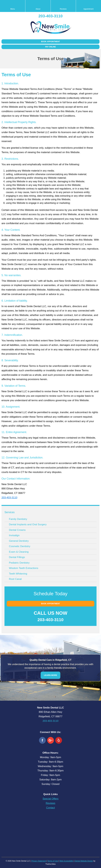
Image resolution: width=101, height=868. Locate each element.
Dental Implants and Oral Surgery (28, 524)
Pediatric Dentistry (19, 563)
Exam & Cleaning (19, 552)
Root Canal (15, 579)
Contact (50, 808)
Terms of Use (53, 861)
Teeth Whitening (18, 574)
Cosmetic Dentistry (20, 546)
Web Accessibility (66, 861)
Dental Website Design (84, 861)
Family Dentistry (18, 519)
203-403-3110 (51, 16)
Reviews (50, 803)
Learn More (50, 675)
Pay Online (50, 47)
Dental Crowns (17, 530)
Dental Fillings (17, 557)
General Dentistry (19, 541)
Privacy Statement (39, 861)
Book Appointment (50, 42)
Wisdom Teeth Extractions (24, 568)
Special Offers (50, 799)
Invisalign (14, 535)
